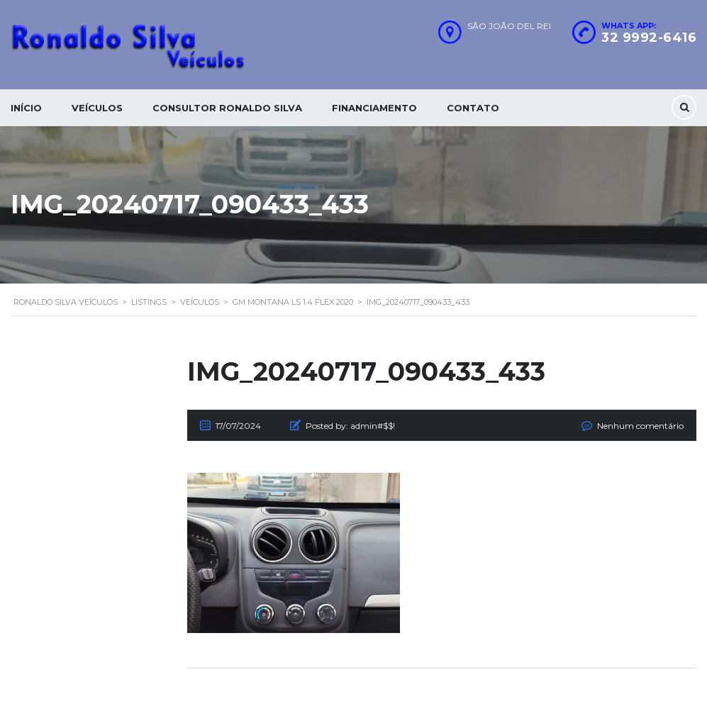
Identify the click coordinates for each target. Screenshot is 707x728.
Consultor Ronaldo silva (227, 108)
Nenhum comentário (640, 426)
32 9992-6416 (649, 38)
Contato (473, 108)
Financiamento (374, 108)
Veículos (97, 108)
